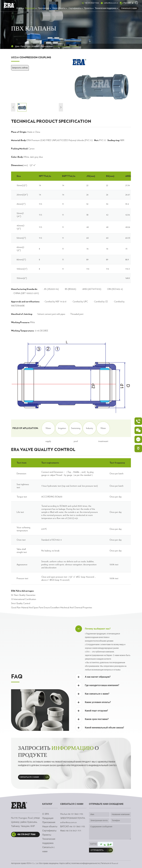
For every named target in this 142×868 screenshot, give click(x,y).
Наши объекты (60, 8)
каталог (47, 804)
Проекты (89, 8)
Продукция (31, 8)
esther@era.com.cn (111, 3)
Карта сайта (65, 863)
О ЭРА (20, 8)
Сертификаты (76, 8)
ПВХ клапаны (46, 46)
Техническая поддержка (106, 8)
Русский (125, 3)
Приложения (45, 8)
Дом (17, 46)
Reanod (115, 863)
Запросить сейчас (20, 68)
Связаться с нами (129, 8)
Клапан (35, 46)
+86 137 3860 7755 (77, 827)
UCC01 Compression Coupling (66, 46)
